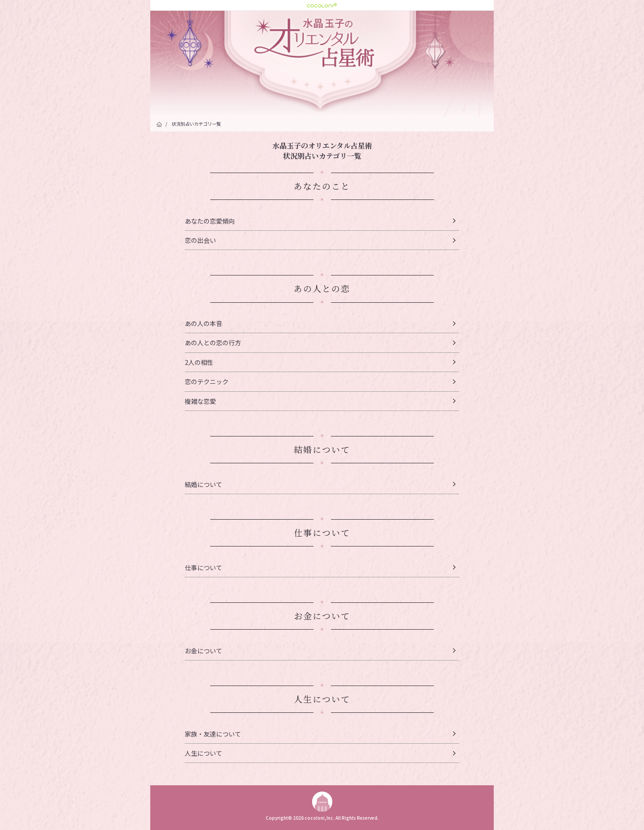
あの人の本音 (203, 323)
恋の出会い (200, 240)
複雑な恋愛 (200, 401)
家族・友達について (213, 734)
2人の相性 (199, 362)
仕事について (203, 567)
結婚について (203, 484)
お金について (203, 651)
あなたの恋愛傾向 (210, 221)
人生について (203, 753)
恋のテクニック (207, 381)
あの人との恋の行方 (213, 343)
